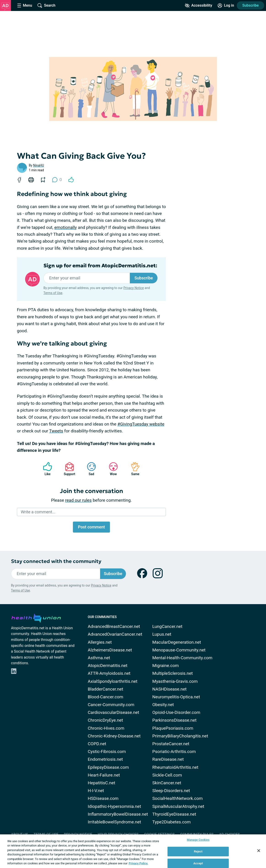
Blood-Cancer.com (105, 697)
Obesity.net (163, 705)
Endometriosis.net (105, 759)
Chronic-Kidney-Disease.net (114, 736)
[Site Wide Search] (46, 5)
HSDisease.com (103, 798)
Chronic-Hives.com (106, 728)
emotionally (66, 227)
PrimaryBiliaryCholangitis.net (180, 736)
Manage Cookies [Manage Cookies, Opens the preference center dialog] (198, 840)
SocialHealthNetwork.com (178, 798)
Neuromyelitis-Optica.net (176, 697)
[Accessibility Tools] (198, 5)
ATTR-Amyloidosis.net (109, 673)
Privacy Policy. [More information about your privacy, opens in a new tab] (138, 863)
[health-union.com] (36, 617)
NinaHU (39, 165)
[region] (133, 851)
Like (45, 469)
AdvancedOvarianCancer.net (115, 634)
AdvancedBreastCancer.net (114, 626)
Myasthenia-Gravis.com (175, 681)
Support (68, 469)
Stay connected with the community (56, 561)
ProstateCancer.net (171, 744)
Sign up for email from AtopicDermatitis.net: (100, 266)
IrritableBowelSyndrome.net (114, 822)
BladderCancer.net (105, 689)
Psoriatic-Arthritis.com (174, 751)
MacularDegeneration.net (177, 642)
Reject (198, 851)
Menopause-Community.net (179, 650)
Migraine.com (166, 666)
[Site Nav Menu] (25, 5)
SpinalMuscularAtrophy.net (178, 806)
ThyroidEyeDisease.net (174, 814)
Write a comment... (38, 512)
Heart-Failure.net (104, 775)
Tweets (56, 431)
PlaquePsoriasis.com (173, 728)
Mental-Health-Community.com (182, 658)
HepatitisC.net (101, 783)
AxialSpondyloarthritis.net (113, 681)
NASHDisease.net (170, 689)
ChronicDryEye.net (105, 720)
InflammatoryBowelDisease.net (118, 814)
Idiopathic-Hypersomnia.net (114, 806)
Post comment (91, 527)
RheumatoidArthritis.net (175, 767)
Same (133, 469)
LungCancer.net (168, 626)
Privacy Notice (134, 288)
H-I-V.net (96, 791)
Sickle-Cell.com (167, 775)
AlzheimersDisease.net (110, 650)
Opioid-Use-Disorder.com (176, 712)
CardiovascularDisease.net (113, 712)
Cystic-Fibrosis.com (107, 751)
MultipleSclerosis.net (173, 673)
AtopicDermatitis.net (108, 666)
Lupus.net (162, 634)
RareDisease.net (168, 759)
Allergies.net (100, 642)
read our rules (78, 500)
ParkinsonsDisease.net (174, 720)
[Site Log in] (226, 5)
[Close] (259, 851)
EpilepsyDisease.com (108, 767)
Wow (111, 469)
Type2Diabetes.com (172, 822)
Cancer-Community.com (111, 705)
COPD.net (97, 744)
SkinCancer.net (167, 783)
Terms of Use (53, 293)
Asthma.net (99, 658)
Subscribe (250, 5)
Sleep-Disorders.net (171, 791)
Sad (89, 469)
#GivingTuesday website (141, 424)
